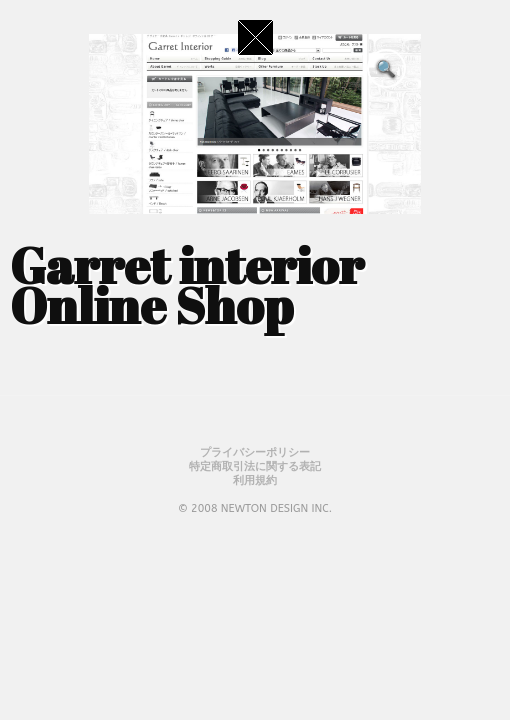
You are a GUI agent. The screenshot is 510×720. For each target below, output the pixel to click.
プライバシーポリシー (255, 452)
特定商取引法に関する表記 (255, 466)
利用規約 (255, 480)
